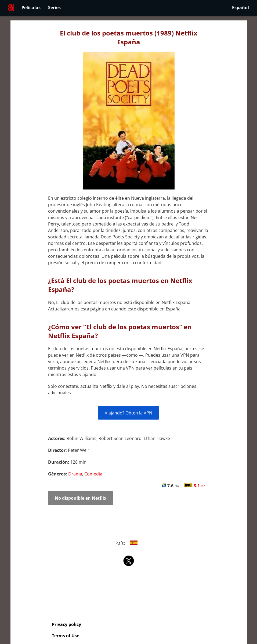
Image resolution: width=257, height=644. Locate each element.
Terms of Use (66, 636)
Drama (75, 474)
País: (128, 543)
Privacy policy (66, 624)
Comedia (93, 474)
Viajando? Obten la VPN (128, 413)
